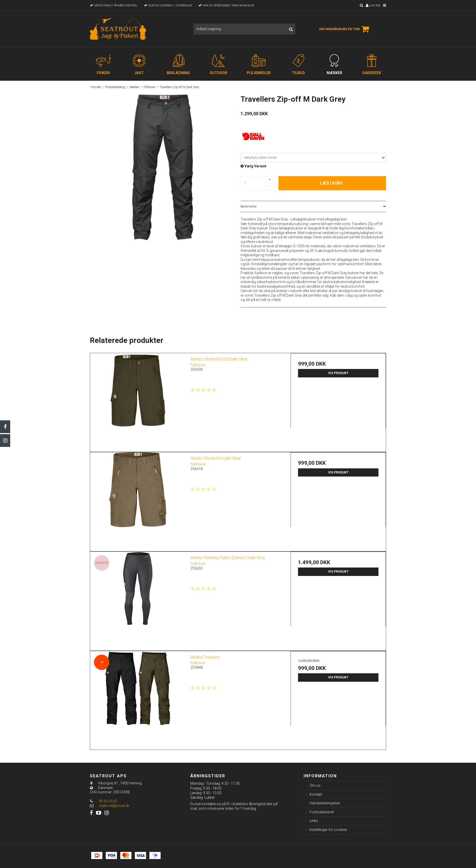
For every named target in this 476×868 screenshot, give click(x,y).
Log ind (373, 5)
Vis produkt (338, 373)
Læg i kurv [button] (331, 183)
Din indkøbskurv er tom (345, 29)
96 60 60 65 (104, 801)
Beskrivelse (248, 206)
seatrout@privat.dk (114, 806)
